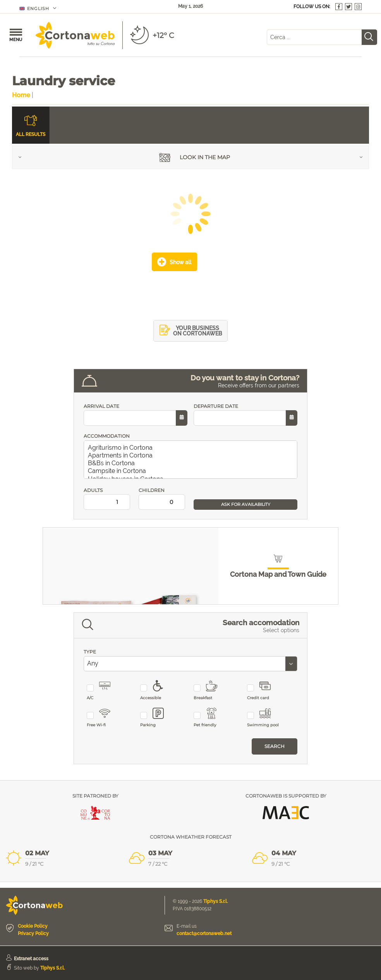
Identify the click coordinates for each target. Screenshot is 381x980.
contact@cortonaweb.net (204, 934)
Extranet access (31, 959)
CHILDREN (163, 499)
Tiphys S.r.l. (216, 901)
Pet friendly (210, 718)
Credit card (263, 690)
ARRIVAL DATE (136, 415)
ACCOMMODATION (107, 436)
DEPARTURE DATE (245, 415)
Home (21, 95)
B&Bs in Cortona (192, 463)
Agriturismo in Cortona (192, 448)
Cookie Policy (33, 926)
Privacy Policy (33, 934)
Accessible (157, 690)
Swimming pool (263, 718)
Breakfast (210, 690)
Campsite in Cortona (192, 471)
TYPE (90, 652)
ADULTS (108, 499)
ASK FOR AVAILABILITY (246, 504)
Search (275, 746)
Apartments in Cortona (192, 456)
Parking (157, 718)
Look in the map (195, 158)
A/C (103, 690)
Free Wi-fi (103, 718)
